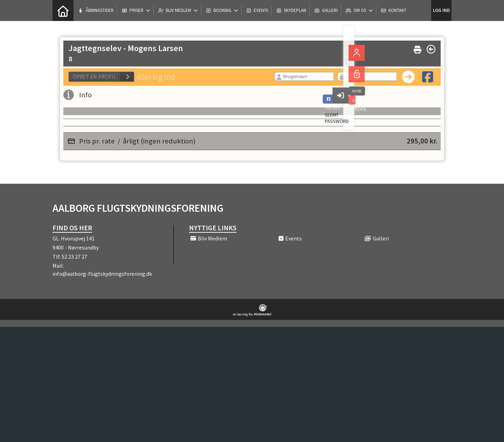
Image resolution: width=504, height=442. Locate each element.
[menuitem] (63, 10)
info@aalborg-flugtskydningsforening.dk (102, 274)
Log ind (441, 10)
